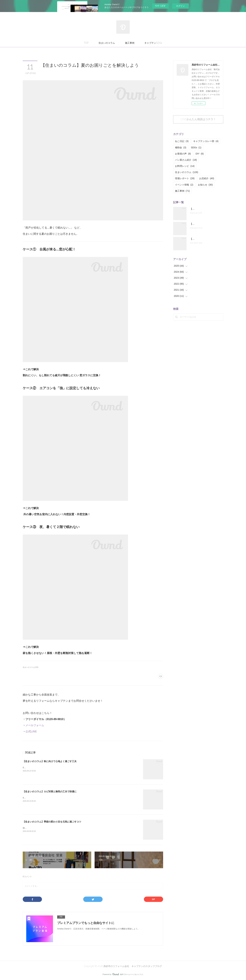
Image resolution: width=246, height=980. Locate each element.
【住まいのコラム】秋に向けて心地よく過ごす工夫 (50, 761)
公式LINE (31, 731)
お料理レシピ (185, 166)
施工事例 (130, 43)
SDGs (196, 147)
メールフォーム (35, 725)
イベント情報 (184, 185)
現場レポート (185, 178)
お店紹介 (207, 178)
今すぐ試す (160, 6)
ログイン (180, 6)
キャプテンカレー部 (206, 141)
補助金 (181, 147)
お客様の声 (183, 154)
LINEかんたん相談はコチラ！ (198, 119)
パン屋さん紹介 (186, 160)
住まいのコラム (107, 43)
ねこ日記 (182, 141)
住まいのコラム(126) (30, 667)
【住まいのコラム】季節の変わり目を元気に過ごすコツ (52, 822)
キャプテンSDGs (153, 43)
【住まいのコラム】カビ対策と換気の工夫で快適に (50, 791)
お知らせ (205, 185)
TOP (86, 43)
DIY (200, 154)
